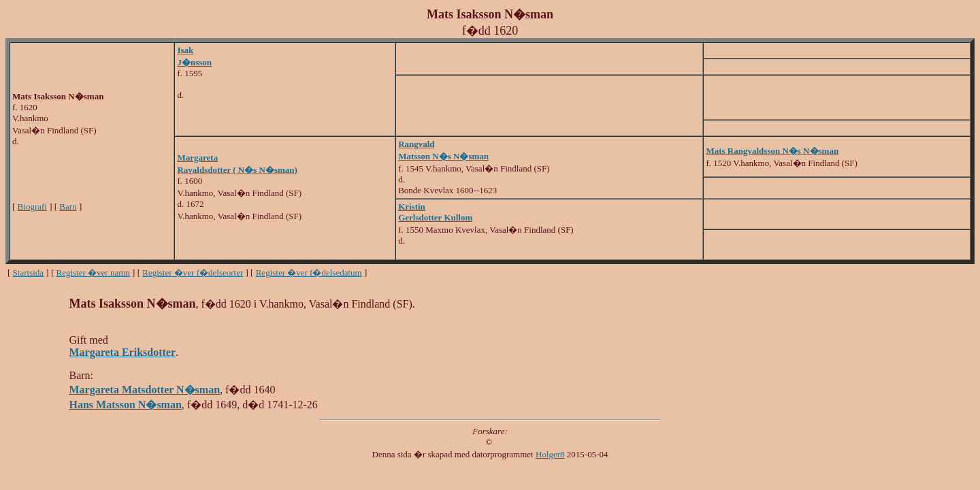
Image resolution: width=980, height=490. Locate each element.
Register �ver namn (93, 273)
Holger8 (550, 454)
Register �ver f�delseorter (193, 273)
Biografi (32, 207)
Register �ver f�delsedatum (309, 273)
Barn (68, 207)
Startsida (29, 273)
